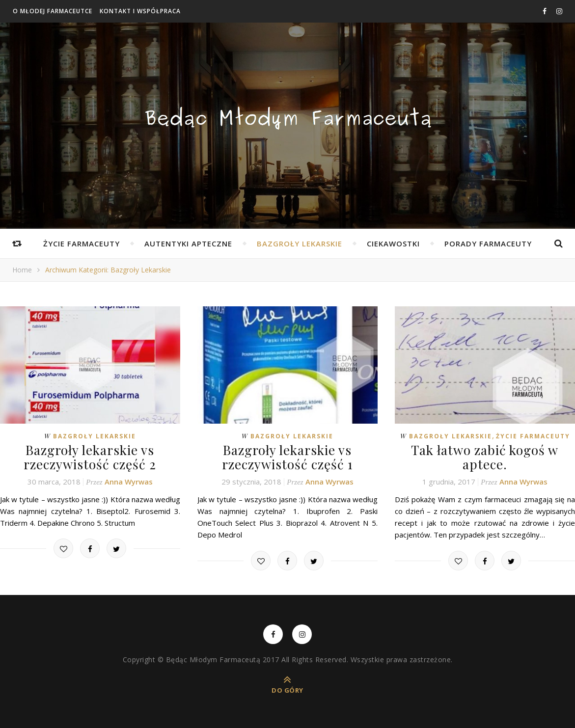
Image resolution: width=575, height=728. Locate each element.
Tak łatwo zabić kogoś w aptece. (485, 457)
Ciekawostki (393, 243)
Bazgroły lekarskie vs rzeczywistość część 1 (287, 457)
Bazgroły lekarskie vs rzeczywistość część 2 (90, 457)
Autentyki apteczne (188, 243)
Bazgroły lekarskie (300, 243)
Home (22, 270)
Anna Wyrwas (129, 482)
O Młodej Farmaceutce (53, 11)
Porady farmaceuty (488, 243)
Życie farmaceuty (82, 243)
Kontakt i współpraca (140, 11)
